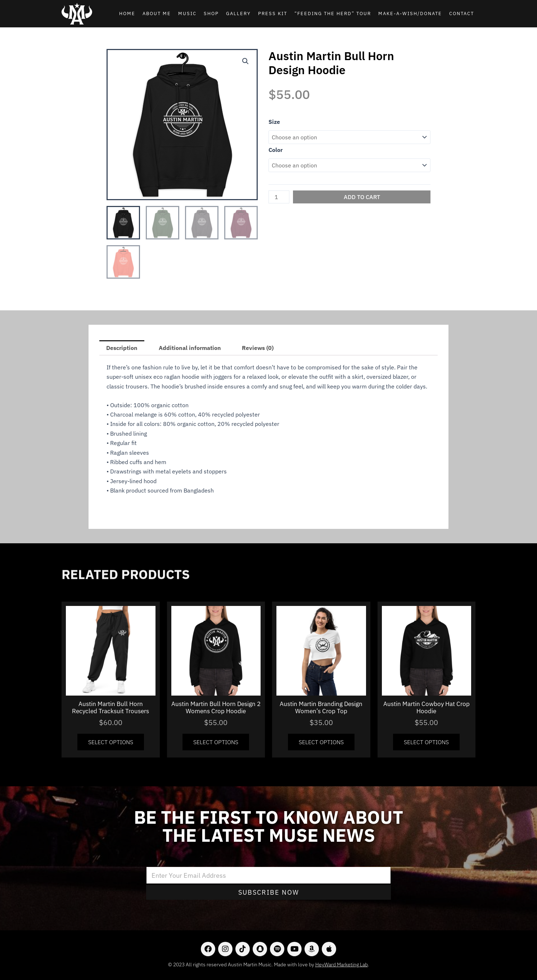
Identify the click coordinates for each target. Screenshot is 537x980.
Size (274, 122)
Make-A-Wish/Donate (410, 14)
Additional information (190, 348)
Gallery (238, 14)
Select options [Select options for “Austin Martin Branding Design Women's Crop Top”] (321, 742)
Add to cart (362, 197)
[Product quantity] (279, 197)
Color (276, 150)
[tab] (122, 348)
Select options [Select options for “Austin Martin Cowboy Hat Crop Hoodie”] (426, 742)
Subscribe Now (269, 892)
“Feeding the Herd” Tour (333, 14)
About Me (157, 14)
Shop (211, 14)
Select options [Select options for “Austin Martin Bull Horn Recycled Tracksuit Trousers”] (111, 742)
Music (187, 14)
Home (127, 14)
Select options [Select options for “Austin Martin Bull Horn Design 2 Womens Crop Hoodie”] (216, 742)
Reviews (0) (258, 348)
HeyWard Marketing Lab (342, 965)
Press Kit (273, 14)
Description (122, 348)
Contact (462, 14)
